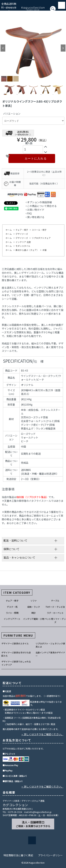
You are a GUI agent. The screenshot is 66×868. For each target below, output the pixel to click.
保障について (11, 549)
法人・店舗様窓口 (33, 824)
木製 (45, 250)
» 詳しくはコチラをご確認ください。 (42, 734)
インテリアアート (12, 619)
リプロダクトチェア (41, 238)
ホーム (9, 230)
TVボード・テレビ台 (55, 607)
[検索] (1, 10)
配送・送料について (15, 540)
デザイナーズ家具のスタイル (15, 643)
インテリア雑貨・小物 (34, 619)
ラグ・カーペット (55, 613)
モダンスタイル (23, 246)
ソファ (34, 601)
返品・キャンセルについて (19, 557)
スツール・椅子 (39, 230)
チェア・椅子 (22, 230)
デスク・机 (12, 607)
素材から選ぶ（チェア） (27, 250)
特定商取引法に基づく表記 (18, 855)
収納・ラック (34, 607)
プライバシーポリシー (50, 855)
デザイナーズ (22, 234)
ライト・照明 (12, 613)
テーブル (55, 601)
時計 (34, 613)
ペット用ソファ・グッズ (55, 620)
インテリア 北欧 (23, 242)
